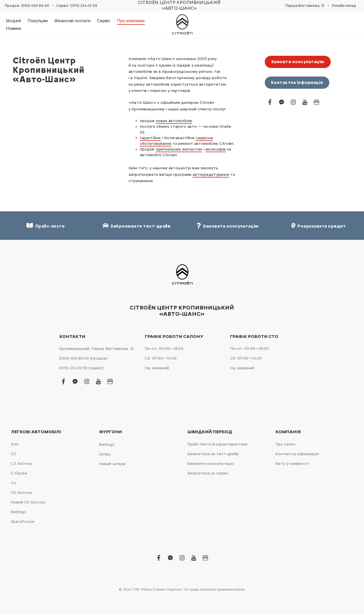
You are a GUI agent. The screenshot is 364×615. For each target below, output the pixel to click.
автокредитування (211, 175)
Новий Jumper (112, 464)
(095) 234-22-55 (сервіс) (81, 368)
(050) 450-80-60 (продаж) (83, 358)
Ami (15, 444)
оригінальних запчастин (179, 149)
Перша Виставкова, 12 (305, 6)
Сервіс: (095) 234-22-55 (77, 6)
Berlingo (18, 512)
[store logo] (182, 25)
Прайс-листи (45, 226)
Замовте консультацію (298, 62)
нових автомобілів (174, 121)
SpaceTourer (23, 522)
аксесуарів (216, 149)
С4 (13, 483)
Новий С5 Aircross (28, 502)
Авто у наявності (292, 464)
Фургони (110, 432)
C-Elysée (19, 473)
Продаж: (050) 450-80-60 (27, 6)
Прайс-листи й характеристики (217, 444)
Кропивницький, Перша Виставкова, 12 (96, 349)
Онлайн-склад (344, 6)
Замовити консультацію (211, 464)
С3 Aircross (22, 464)
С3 (13, 454)
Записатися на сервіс (208, 473)
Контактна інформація (297, 82)
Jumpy (105, 454)
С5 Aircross (22, 493)
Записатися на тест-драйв (213, 454)
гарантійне (150, 138)
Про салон (285, 444)
